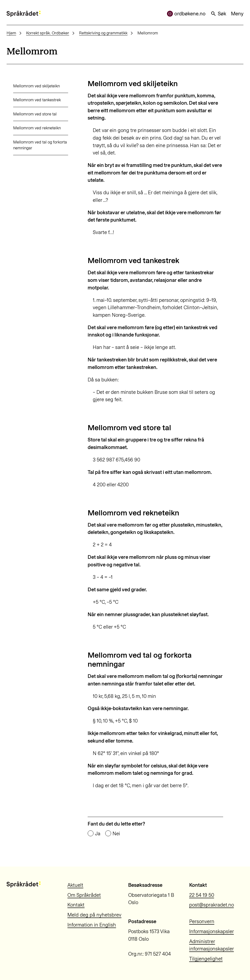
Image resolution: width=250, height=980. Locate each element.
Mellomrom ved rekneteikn (30, 128)
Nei (116, 834)
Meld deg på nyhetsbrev (94, 915)
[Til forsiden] (24, 14)
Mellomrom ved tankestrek (30, 100)
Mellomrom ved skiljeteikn (30, 86)
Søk (218, 14)
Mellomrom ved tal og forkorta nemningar (33, 145)
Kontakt (76, 905)
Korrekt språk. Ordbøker (48, 33)
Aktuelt (75, 885)
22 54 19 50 (202, 895)
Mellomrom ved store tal (28, 114)
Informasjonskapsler (212, 931)
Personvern (202, 921)
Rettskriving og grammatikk (103, 33)
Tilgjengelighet (206, 959)
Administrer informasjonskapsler (212, 945)
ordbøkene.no (186, 14)
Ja (98, 834)
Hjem (11, 33)
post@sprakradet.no (212, 905)
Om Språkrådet (84, 895)
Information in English (92, 925)
